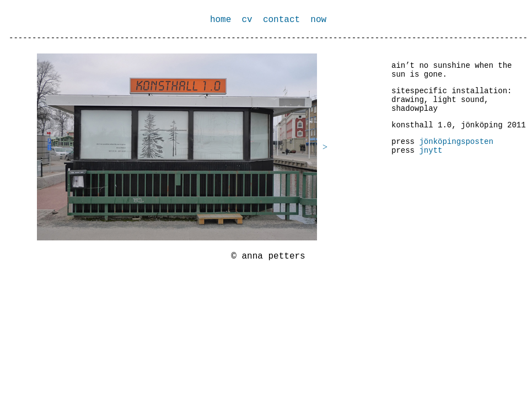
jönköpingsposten (456, 142)
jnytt (431, 151)
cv (247, 20)
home (221, 20)
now (318, 20)
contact (284, 20)
